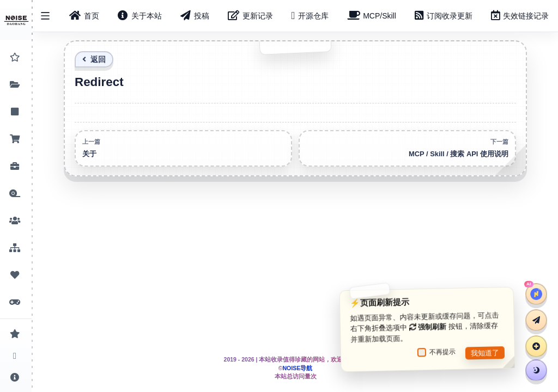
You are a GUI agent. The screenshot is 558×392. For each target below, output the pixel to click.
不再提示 (436, 352)
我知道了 (485, 353)
